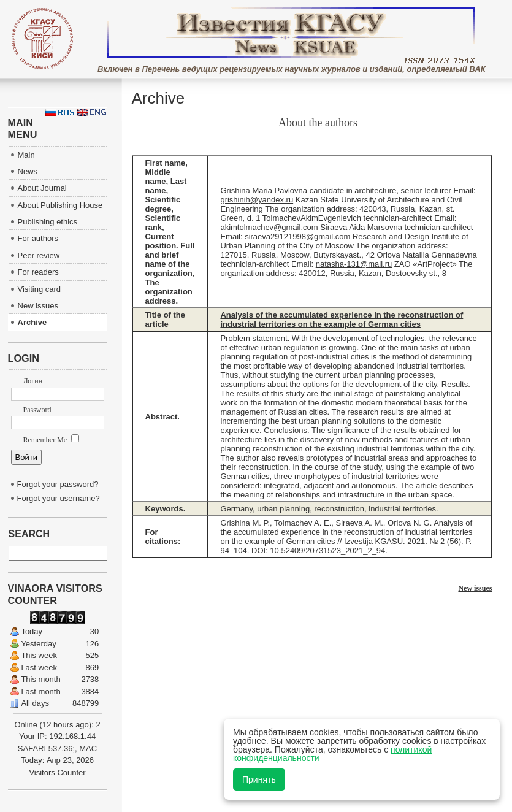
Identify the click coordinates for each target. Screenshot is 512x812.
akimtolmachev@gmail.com (269, 227)
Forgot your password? (58, 484)
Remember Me (52, 440)
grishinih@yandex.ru (257, 200)
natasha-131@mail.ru (354, 264)
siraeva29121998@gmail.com (297, 236)
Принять (259, 779)
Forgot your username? (59, 498)
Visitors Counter (57, 772)
